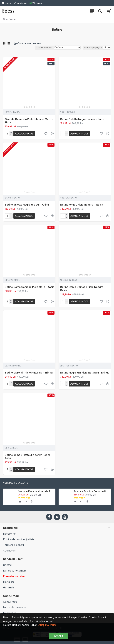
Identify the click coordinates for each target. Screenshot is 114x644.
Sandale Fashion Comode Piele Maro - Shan (36, 491)
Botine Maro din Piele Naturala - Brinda (29, 373)
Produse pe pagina (93, 48)
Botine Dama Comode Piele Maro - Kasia (30, 287)
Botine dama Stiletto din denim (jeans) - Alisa (29, 457)
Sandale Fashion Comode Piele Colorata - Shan (92, 491)
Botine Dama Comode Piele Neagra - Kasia (83, 289)
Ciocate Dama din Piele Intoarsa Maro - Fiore (29, 121)
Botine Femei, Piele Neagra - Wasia (82, 205)
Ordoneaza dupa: (45, 48)
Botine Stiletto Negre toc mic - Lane (82, 119)
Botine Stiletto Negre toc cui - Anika (27, 205)
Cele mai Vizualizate (15, 483)
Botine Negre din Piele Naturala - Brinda (85, 373)
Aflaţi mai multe (47, 625)
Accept (59, 636)
